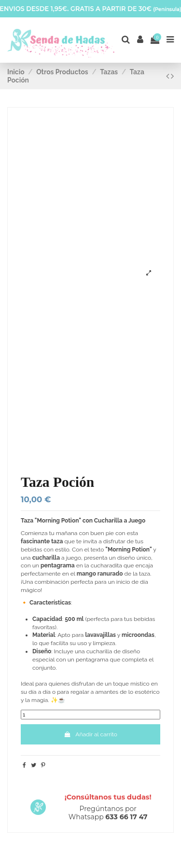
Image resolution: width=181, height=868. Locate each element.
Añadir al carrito (90, 734)
